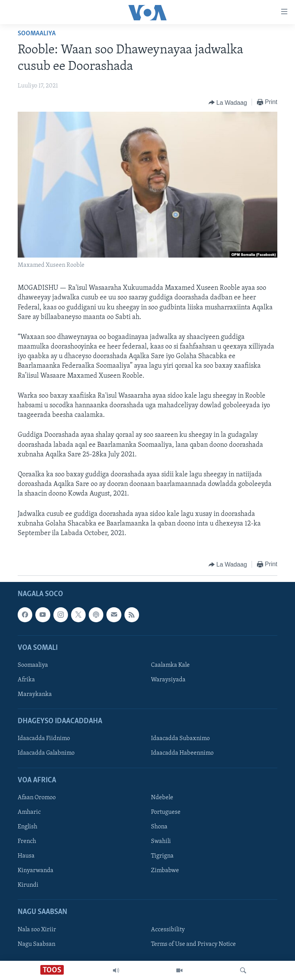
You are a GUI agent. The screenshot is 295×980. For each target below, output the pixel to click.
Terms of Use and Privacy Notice (193, 944)
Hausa (26, 856)
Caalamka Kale (170, 665)
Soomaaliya (37, 34)
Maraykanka (35, 694)
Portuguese (166, 812)
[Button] (228, 102)
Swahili (161, 841)
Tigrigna (162, 856)
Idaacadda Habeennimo (182, 754)
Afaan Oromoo (37, 798)
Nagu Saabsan (36, 944)
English (27, 827)
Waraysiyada (168, 680)
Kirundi (28, 885)
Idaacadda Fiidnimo (44, 739)
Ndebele (162, 798)
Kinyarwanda (36, 871)
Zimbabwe (165, 871)
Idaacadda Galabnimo (46, 754)
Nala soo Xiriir (37, 930)
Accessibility (168, 930)
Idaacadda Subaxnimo (180, 739)
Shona (159, 827)
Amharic (29, 812)
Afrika (26, 680)
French (27, 841)
